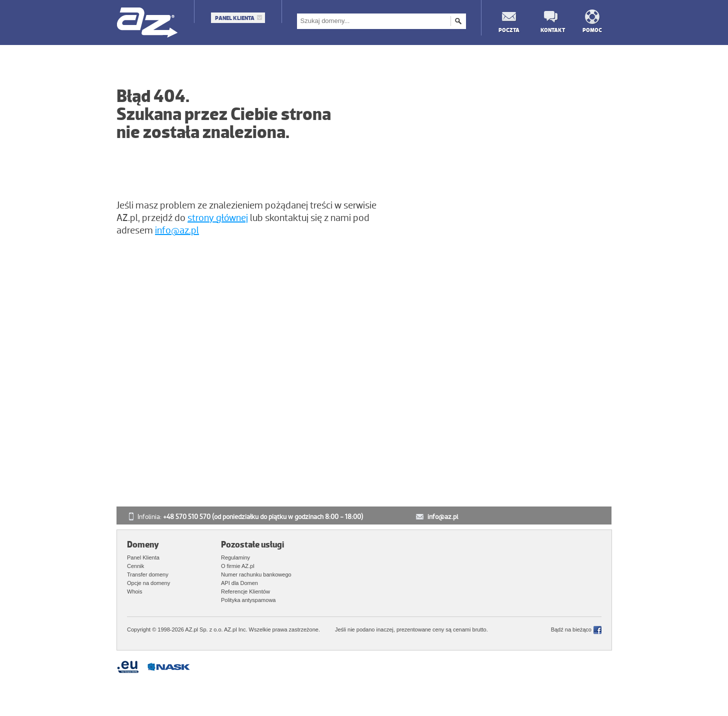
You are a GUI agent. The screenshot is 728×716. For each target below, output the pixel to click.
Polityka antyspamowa (248, 600)
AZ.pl (148, 23)
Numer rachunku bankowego (256, 574)
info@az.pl (177, 230)
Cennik (135, 566)
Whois (135, 591)
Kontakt (550, 30)
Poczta (508, 30)
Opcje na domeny (148, 583)
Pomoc (592, 30)
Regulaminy (235, 557)
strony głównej (218, 218)
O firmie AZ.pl (238, 566)
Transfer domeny (148, 574)
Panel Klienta (235, 18)
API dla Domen (239, 583)
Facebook (597, 630)
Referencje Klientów (245, 591)
